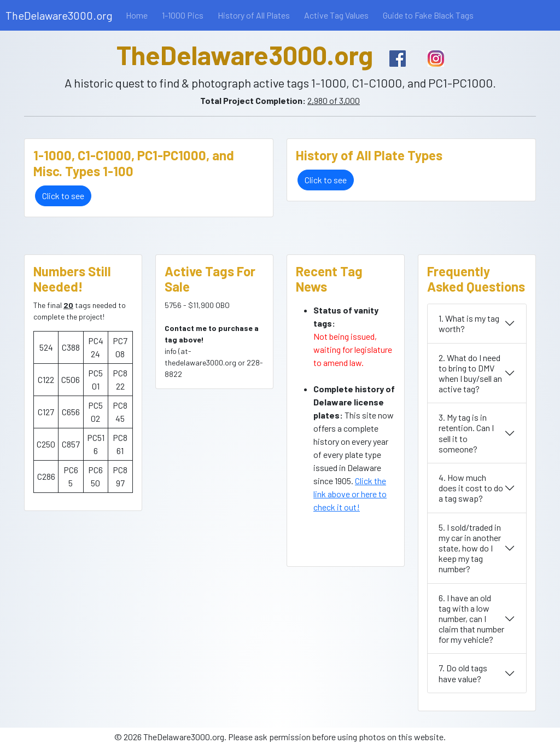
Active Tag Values (336, 15)
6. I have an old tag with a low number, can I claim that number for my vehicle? (471, 619)
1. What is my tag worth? (469, 323)
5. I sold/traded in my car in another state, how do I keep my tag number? (470, 548)
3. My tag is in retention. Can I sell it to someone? (466, 433)
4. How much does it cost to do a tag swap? (471, 488)
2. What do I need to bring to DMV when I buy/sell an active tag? (470, 373)
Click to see (63, 196)
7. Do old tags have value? (463, 673)
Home (137, 15)
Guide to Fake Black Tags (428, 15)
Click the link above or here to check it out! (350, 494)
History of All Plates (254, 15)
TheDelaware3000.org (59, 15)
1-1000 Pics (183, 15)
